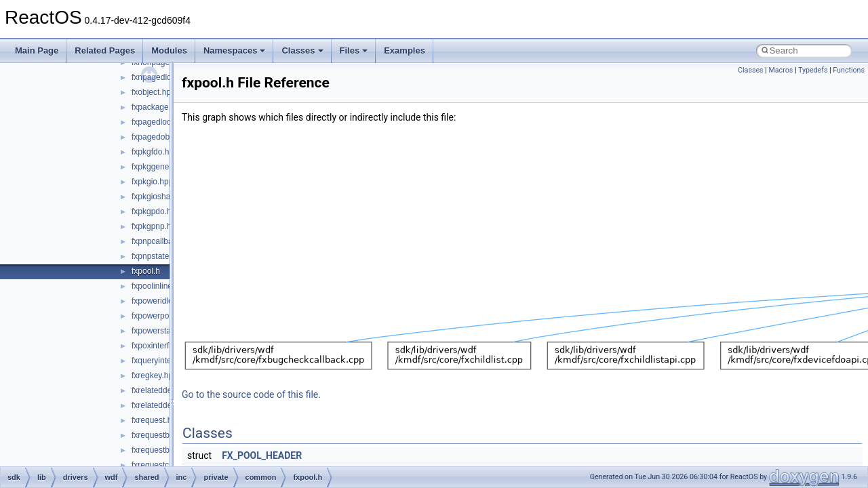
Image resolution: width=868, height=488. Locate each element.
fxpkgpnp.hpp (156, 226)
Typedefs (813, 70)
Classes (302, 50)
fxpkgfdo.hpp (155, 152)
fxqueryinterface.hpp (169, 361)
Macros (781, 70)
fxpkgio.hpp (152, 182)
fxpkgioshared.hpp (165, 197)
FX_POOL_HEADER (262, 455)
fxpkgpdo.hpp (156, 211)
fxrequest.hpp (156, 420)
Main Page (37, 50)
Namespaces (235, 50)
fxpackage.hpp (158, 107)
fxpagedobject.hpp (165, 137)
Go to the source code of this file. (251, 394)
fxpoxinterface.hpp (165, 346)
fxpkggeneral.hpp (163, 167)
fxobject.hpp (154, 92)
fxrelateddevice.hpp (167, 390)
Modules (169, 50)
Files (354, 50)
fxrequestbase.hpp (165, 435)
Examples (405, 50)
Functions (849, 70)
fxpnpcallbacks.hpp (166, 241)
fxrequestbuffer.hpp (166, 450)
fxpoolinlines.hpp (162, 286)
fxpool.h (146, 271)
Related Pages (105, 50)
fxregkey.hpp (155, 375)
